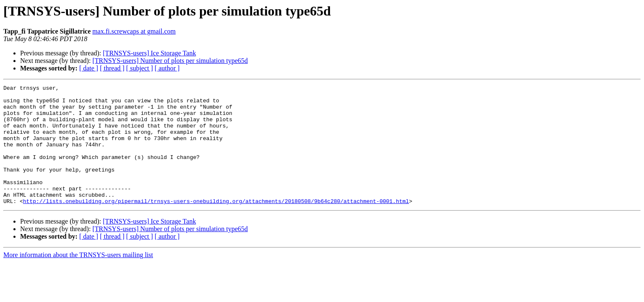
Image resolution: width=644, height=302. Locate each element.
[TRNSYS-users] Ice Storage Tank (149, 53)
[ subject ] (140, 68)
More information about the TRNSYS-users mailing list (78, 279)
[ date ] (89, 68)
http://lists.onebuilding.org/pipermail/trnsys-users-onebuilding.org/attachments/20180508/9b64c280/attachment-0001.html (216, 225)
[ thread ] (112, 68)
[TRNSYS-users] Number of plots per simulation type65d (170, 61)
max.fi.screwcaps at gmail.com (134, 31)
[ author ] (167, 68)
